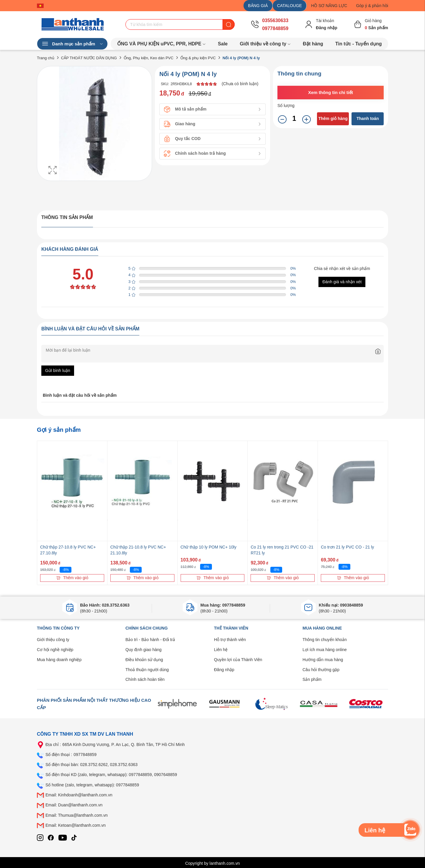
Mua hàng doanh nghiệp (59, 660)
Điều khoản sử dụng (144, 660)
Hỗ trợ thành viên (230, 640)
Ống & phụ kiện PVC (198, 58)
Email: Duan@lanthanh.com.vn (74, 805)
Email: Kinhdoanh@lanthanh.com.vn (79, 795)
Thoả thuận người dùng (147, 670)
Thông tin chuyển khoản (325, 640)
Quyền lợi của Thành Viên (238, 660)
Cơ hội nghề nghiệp (55, 650)
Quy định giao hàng (143, 650)
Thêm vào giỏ (72, 578)
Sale (223, 44)
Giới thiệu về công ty (265, 44)
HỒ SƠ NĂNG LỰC (329, 6)
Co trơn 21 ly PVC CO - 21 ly (347, 547)
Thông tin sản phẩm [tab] (67, 217)
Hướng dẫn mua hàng (323, 660)
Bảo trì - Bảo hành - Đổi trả (150, 640)
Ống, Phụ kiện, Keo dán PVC (149, 58)
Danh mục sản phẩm (72, 44)
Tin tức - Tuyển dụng (358, 44)
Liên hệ (221, 650)
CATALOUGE (290, 6)
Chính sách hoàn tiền (145, 679)
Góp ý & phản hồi (372, 6)
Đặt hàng (313, 44)
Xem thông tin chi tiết (331, 92)
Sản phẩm (312, 679)
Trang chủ (46, 58)
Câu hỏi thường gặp (321, 670)
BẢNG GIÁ (258, 6)
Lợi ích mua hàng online (325, 650)
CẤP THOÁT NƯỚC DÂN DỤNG (89, 58)
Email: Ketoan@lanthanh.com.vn (76, 825)
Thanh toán (368, 118)
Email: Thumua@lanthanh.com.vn (77, 815)
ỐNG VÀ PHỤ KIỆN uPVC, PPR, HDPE (162, 44)
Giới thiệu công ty (53, 640)
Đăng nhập (224, 670)
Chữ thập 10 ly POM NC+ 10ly (209, 547)
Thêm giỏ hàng (333, 118)
